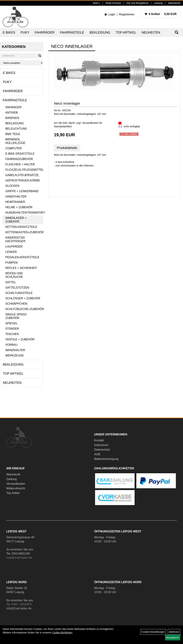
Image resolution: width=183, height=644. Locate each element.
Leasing (158, 3)
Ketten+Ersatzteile (21, 227)
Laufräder (14, 247)
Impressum (101, 445)
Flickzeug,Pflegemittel (24, 170)
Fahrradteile (72, 33)
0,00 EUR (160, 14)
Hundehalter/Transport (24, 213)
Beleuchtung (16, 129)
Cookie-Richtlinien (62, 633)
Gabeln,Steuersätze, (22, 175)
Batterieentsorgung (106, 459)
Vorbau (11, 345)
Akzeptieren (173, 638)
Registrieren (127, 14)
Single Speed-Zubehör (16, 316)
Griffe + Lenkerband (22, 191)
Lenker (11, 252)
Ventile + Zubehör (20, 339)
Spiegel (11, 323)
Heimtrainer (15, 202)
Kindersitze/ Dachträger (15, 239)
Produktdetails (67, 148)
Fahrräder (45, 33)
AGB (97, 454)
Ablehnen (174, 632)
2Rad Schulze (113, 3)
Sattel (11, 282)
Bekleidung (100, 33)
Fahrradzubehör (19, 159)
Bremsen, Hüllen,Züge (15, 141)
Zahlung (11, 479)
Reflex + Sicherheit (21, 268)
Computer (14, 148)
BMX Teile (13, 134)
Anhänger (13, 107)
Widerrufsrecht (16, 488)
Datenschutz (102, 450)
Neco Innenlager (67, 103)
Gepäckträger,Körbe (23, 180)
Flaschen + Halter (20, 164)
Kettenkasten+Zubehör (24, 232)
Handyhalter (16, 197)
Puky (25, 33)
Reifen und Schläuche (14, 275)
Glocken (12, 186)
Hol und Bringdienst (137, 3)
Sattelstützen (17, 288)
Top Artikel (126, 33)
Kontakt (99, 440)
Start (96, 3)
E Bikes (9, 33)
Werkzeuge (15, 355)
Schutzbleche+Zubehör (24, 309)
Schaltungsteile (19, 293)
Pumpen (11, 263)
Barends (12, 118)
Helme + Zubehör (19, 207)
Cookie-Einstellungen (153, 632)
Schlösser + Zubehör (23, 298)
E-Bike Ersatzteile (20, 154)
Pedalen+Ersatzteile (22, 257)
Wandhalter (15, 350)
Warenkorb (174, 3)
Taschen (12, 334)
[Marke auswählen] (22, 63)
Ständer (12, 329)
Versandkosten (16, 484)
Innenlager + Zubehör (16, 220)
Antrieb (12, 113)
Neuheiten (151, 33)
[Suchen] (40, 56)
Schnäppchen (16, 304)
